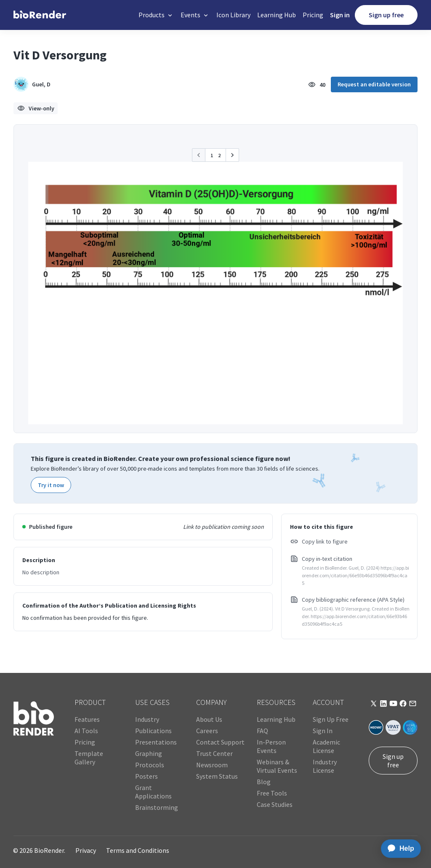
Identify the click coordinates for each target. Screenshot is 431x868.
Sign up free (386, 15)
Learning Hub (277, 15)
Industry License (325, 766)
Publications (153, 731)
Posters (146, 776)
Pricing (313, 15)
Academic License (326, 746)
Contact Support (220, 742)
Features (87, 719)
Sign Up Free (331, 719)
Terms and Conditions (138, 850)
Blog (264, 782)
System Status (217, 776)
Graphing (149, 753)
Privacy (86, 850)
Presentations (156, 742)
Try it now (51, 485)
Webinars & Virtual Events (277, 766)
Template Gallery (89, 758)
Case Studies (275, 804)
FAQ (262, 731)
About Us (209, 719)
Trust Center (214, 753)
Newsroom (212, 765)
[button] (156, 15)
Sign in (340, 15)
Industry (147, 719)
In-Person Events (271, 746)
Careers (207, 731)
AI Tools (86, 731)
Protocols (150, 765)
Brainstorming (157, 807)
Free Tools (272, 793)
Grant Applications (153, 792)
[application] (398, 849)
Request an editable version (374, 84)
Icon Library (233, 15)
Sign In (323, 731)
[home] (40, 15)
